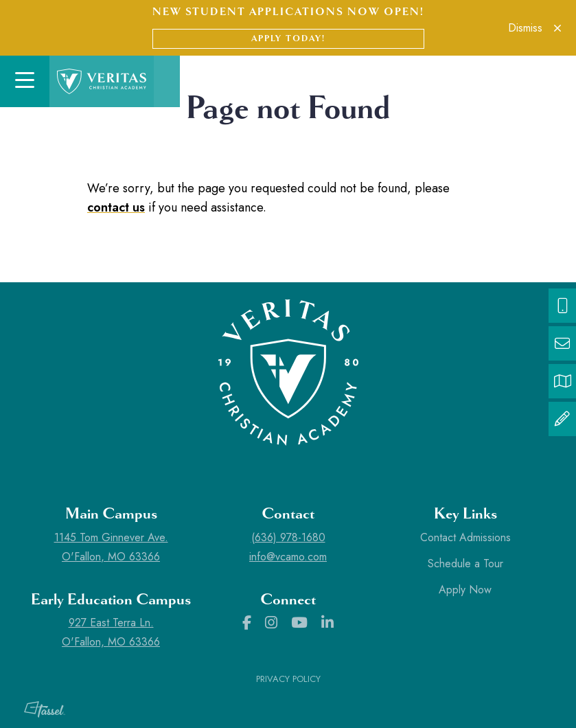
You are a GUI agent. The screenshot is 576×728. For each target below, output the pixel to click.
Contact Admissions (465, 537)
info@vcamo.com (288, 557)
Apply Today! (288, 38)
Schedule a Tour (465, 564)
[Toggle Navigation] (25, 81)
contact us (116, 207)
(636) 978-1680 (288, 537)
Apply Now (465, 590)
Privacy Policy (288, 679)
